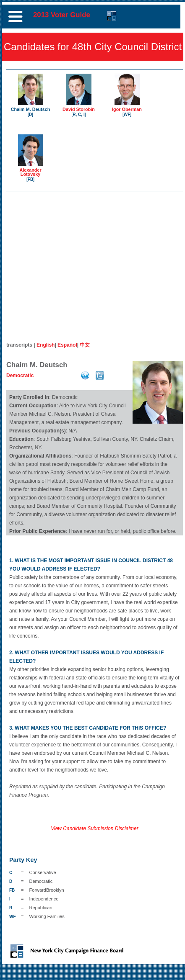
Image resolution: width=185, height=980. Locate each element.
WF (127, 114)
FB (30, 179)
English (46, 345)
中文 (85, 345)
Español (67, 345)
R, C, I (78, 114)
